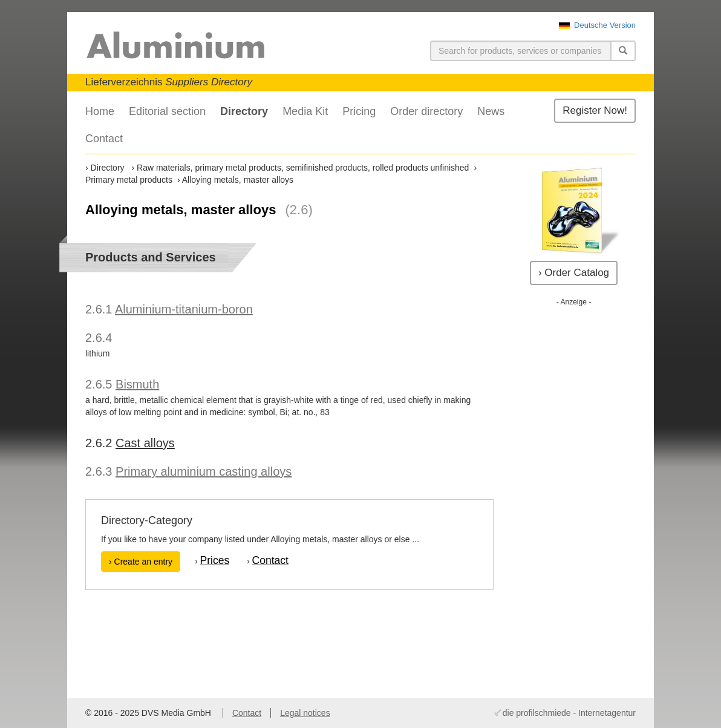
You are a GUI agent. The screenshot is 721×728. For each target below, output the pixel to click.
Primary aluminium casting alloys (204, 471)
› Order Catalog (574, 273)
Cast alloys (145, 443)
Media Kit (305, 111)
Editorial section (167, 111)
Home (100, 111)
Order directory (426, 111)
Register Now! (595, 110)
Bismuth (137, 384)
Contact (104, 139)
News (491, 111)
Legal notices (305, 713)
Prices (215, 560)
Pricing (359, 111)
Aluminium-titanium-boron (184, 309)
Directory (244, 111)
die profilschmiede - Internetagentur (569, 713)
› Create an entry (141, 562)
